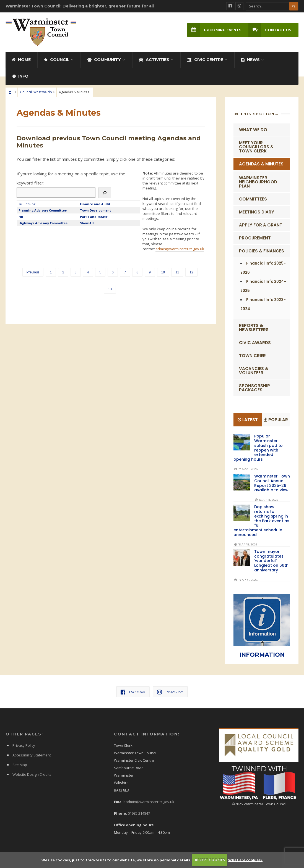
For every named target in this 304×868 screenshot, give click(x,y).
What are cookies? (245, 860)
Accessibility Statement (32, 754)
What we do (253, 129)
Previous (33, 272)
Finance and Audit (95, 203)
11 (177, 272)
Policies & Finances (262, 250)
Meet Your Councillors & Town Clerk (256, 146)
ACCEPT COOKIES (210, 860)
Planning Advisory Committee (43, 210)
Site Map (20, 764)
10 (163, 272)
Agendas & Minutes (261, 163)
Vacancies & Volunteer (254, 370)
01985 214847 (139, 813)
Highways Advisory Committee (43, 222)
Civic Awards (255, 342)
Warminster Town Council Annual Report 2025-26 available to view (272, 482)
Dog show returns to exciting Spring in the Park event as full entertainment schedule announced (261, 520)
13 (110, 289)
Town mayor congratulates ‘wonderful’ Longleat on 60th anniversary (271, 560)
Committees (253, 198)
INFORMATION (262, 654)
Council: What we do (36, 92)
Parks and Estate (94, 216)
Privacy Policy (24, 745)
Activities (154, 59)
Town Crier (252, 355)
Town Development (95, 210)
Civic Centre (205, 59)
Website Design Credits (32, 774)
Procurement (255, 237)
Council (57, 59)
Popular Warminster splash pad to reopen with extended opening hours (258, 447)
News (250, 59)
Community (104, 59)
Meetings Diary (257, 211)
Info (20, 76)
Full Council (28, 203)
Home (21, 59)
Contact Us (270, 30)
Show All (87, 222)
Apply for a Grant (261, 224)
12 (191, 272)
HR (21, 216)
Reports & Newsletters (254, 327)
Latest (248, 419)
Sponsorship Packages (254, 387)
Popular (276, 419)
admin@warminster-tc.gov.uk (180, 248)
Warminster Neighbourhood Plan (258, 181)
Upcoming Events (214, 30)
